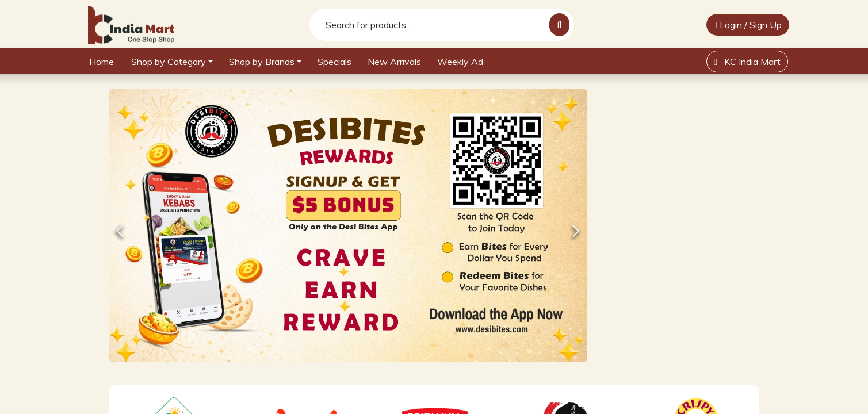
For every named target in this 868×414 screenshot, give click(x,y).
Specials (334, 62)
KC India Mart (747, 62)
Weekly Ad (460, 62)
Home (102, 62)
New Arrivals (394, 62)
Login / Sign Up (748, 25)
